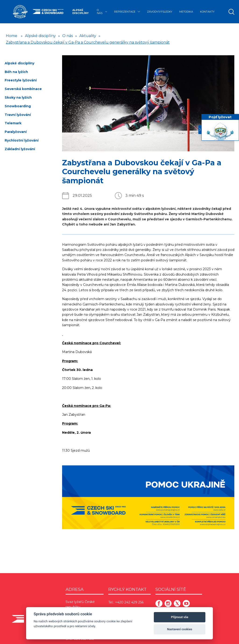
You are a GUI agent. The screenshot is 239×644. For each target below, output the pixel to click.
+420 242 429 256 (129, 602)
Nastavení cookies (180, 629)
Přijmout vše (180, 617)
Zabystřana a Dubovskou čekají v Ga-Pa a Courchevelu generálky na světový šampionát (88, 42)
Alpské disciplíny (81, 12)
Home (12, 36)
